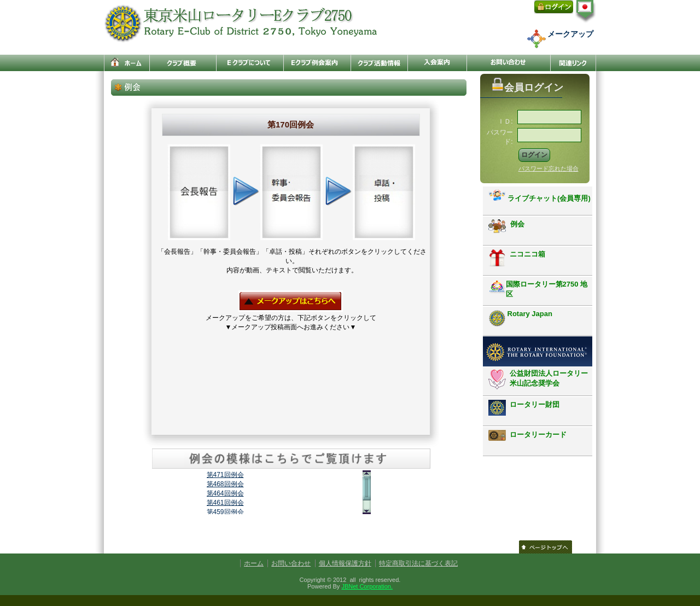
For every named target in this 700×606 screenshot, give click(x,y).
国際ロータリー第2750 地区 (538, 289)
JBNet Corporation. (367, 586)
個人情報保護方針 (345, 563)
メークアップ (570, 34)
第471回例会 (225, 475)
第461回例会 (225, 503)
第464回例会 (225, 493)
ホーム (254, 563)
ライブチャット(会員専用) (539, 196)
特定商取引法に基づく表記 (418, 563)
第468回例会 (225, 484)
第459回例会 (225, 512)
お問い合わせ (291, 563)
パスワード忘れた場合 (549, 168)
